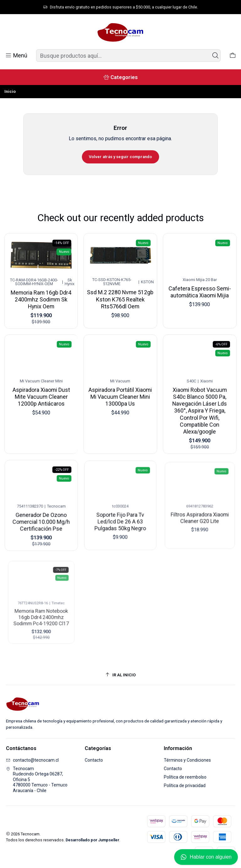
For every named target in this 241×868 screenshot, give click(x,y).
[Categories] (120, 77)
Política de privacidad (185, 785)
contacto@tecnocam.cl (32, 760)
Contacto (94, 760)
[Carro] (233, 56)
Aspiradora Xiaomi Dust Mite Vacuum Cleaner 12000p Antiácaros (41, 396)
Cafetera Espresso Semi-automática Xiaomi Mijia (200, 289)
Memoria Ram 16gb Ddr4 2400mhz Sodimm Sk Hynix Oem (41, 298)
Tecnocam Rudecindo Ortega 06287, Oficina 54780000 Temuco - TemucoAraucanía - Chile (37, 780)
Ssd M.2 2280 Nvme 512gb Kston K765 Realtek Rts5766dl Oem (120, 296)
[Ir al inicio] (121, 675)
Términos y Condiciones (187, 760)
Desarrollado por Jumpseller (92, 840)
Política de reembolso (185, 777)
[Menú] (16, 56)
